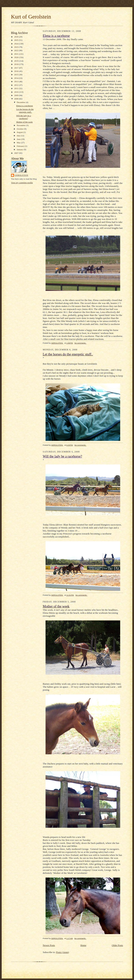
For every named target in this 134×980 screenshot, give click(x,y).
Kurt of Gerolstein (31, 17)
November (21, 125)
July (19, 136)
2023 (17, 47)
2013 (17, 81)
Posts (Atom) (63, 952)
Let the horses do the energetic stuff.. (68, 354)
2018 (17, 64)
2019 (17, 61)
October (20, 129)
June (19, 139)
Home (83, 945)
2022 (17, 50)
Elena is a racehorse (25, 106)
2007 (17, 153)
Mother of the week (24, 122)
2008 (17, 99)
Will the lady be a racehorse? (62, 456)
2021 (17, 54)
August (20, 132)
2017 (17, 68)
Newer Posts (49, 945)
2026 (17, 37)
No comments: (81, 343)
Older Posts (117, 945)
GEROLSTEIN (21, 175)
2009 (17, 95)
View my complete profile (22, 183)
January (20, 149)
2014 (17, 78)
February (21, 146)
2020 (17, 57)
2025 (17, 40)
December (21, 102)
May (19, 143)
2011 (17, 88)
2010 (17, 92)
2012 (17, 85)
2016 (17, 71)
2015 (17, 75)
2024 (17, 44)
